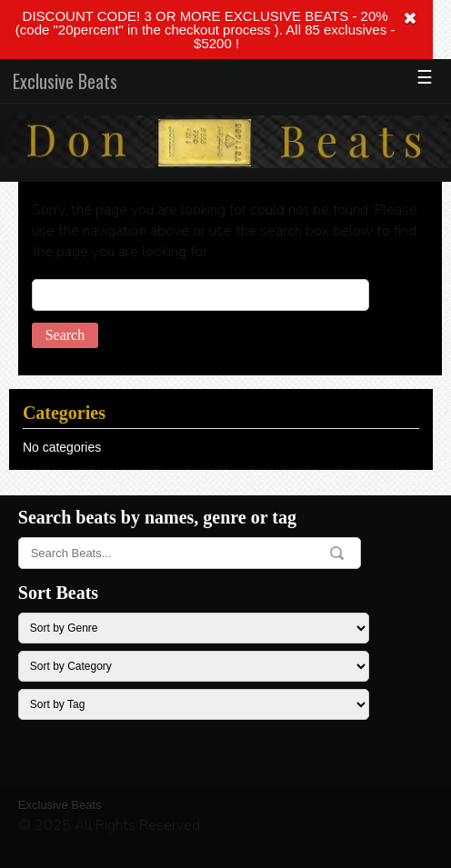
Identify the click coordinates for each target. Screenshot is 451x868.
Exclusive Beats (65, 81)
